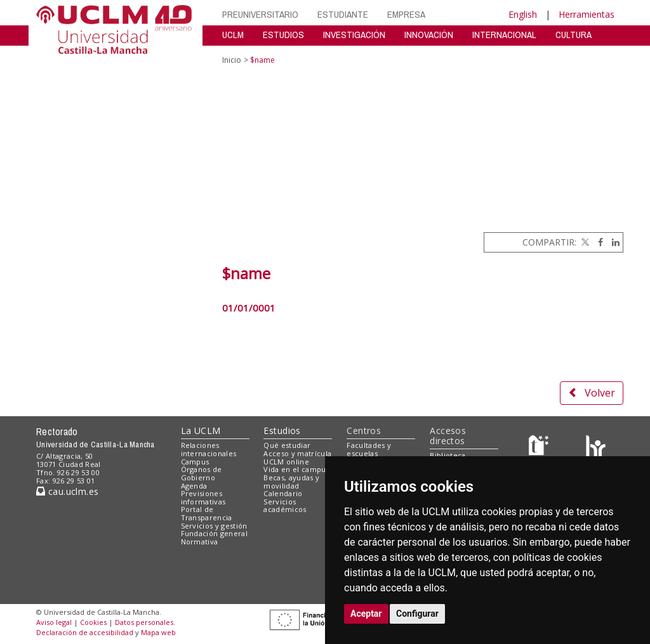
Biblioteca (448, 455)
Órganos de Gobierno (202, 473)
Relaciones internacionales (209, 449)
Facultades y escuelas (369, 449)
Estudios (282, 430)
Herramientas (587, 14)
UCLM (233, 35)
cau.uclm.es (67, 491)
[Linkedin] (613, 242)
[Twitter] (584, 242)
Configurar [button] (417, 614)
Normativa (200, 542)
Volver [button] (592, 393)
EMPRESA (406, 14)
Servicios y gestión (214, 526)
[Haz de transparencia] (541, 448)
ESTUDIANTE (343, 14)
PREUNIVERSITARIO (260, 14)
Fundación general (215, 533)
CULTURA (574, 35)
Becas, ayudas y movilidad (291, 482)
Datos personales (144, 622)
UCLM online (286, 462)
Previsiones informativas (203, 497)
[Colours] (596, 448)
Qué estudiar (287, 445)
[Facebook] (597, 242)
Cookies (93, 622)
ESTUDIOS (283, 35)
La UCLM (201, 430)
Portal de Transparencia (207, 513)
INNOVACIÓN (429, 35)
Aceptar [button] (366, 614)
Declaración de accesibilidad (85, 632)
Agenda (194, 486)
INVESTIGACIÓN (354, 35)
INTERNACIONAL (504, 35)
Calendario (283, 493)
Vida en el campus (296, 469)
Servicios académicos (285, 506)
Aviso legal (54, 622)
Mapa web (158, 632)
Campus (195, 462)
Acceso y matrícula (297, 453)
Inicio (232, 60)
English (523, 14)
